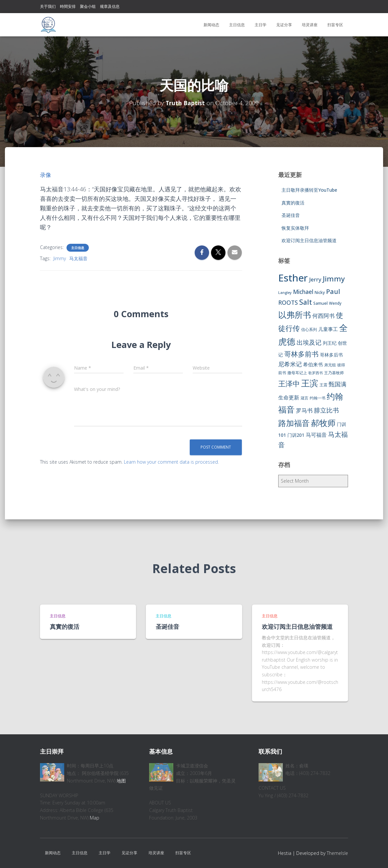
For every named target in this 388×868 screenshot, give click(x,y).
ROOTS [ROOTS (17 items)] (288, 302)
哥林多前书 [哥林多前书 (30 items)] (301, 354)
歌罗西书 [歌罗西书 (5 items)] (316, 373)
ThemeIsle (337, 853)
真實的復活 (293, 203)
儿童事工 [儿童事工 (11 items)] (328, 329)
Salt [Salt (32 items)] (306, 302)
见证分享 (284, 25)
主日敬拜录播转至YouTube (309, 190)
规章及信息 (110, 6)
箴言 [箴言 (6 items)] (304, 398)
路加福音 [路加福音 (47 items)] (294, 423)
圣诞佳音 (291, 215)
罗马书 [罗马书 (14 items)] (304, 410)
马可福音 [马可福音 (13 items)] (316, 435)
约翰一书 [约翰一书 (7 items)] (318, 398)
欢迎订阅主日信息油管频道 (309, 240)
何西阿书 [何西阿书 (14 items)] (323, 316)
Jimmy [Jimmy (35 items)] (334, 279)
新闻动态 (211, 25)
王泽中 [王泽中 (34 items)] (289, 384)
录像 (46, 175)
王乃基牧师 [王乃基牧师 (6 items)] (334, 373)
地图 (121, 781)
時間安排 (68, 6)
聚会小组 (88, 6)
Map (95, 818)
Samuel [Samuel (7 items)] (320, 303)
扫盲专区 (335, 25)
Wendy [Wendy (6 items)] (335, 303)
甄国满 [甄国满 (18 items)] (338, 384)
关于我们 (48, 6)
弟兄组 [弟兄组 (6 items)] (330, 365)
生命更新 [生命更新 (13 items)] (289, 397)
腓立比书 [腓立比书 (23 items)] (326, 410)
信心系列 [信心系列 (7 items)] (309, 329)
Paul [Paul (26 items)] (333, 291)
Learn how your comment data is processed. (171, 462)
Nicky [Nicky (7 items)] (320, 292)
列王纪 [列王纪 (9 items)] (330, 343)
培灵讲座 (310, 25)
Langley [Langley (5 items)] (285, 293)
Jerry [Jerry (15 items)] (315, 279)
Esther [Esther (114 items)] (293, 278)
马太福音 (78, 258)
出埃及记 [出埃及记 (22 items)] (309, 342)
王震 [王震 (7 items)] (323, 385)
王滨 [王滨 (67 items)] (310, 383)
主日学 (261, 25)
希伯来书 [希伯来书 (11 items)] (313, 364)
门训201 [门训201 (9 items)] (296, 435)
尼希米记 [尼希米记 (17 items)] (290, 364)
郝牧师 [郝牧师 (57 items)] (323, 423)
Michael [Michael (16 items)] (303, 292)
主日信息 (237, 25)
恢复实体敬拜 (295, 228)
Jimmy (60, 258)
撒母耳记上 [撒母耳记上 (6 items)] (297, 373)
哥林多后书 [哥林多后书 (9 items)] (331, 355)
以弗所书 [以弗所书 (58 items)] (295, 315)
